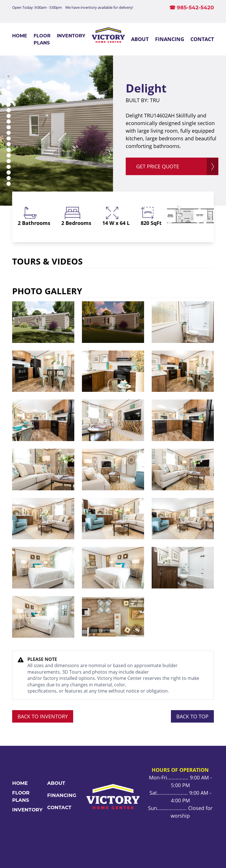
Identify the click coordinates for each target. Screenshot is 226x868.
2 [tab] (9, 82)
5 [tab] (9, 99)
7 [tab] (9, 110)
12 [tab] (9, 138)
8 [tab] (9, 116)
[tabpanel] (56, 131)
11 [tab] (9, 133)
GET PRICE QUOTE (158, 166)
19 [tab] (9, 178)
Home (20, 36)
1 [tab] (9, 76)
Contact (202, 39)
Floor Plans (42, 39)
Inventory (71, 36)
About (140, 39)
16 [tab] (9, 161)
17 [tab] (9, 167)
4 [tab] (9, 93)
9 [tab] (9, 122)
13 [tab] (9, 144)
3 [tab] (9, 88)
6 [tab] (9, 105)
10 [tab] (9, 127)
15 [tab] (9, 155)
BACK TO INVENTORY (43, 716)
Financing (170, 39)
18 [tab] (9, 172)
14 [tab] (9, 150)
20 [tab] (9, 184)
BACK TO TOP (192, 716)
